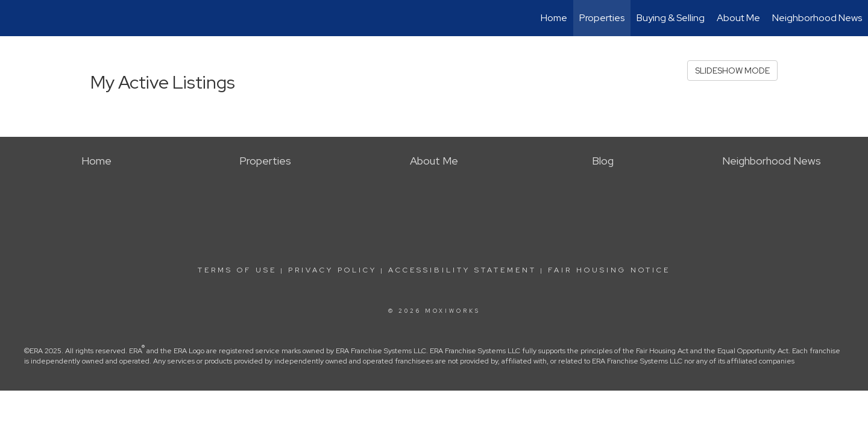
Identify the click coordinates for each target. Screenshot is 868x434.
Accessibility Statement (462, 270)
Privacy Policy (332, 270)
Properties (602, 18)
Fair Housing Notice (609, 270)
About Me (738, 18)
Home (554, 18)
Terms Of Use (237, 270)
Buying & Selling (671, 18)
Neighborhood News (817, 18)
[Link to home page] (15, 18)
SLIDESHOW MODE (732, 71)
